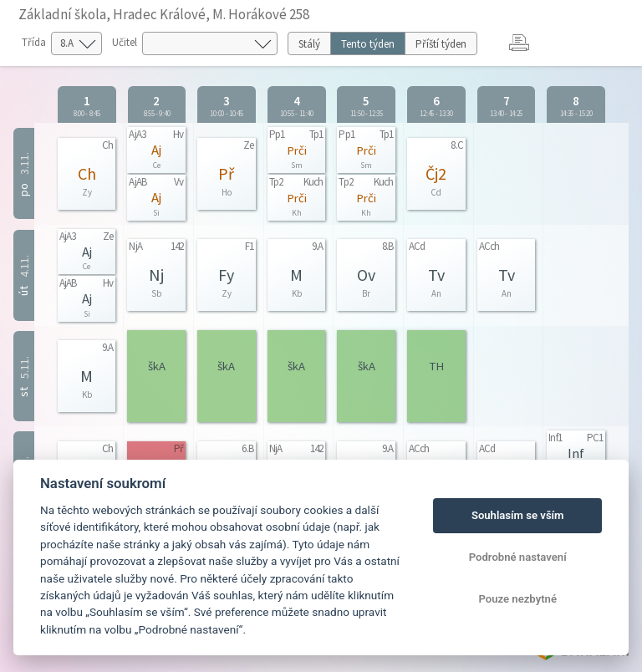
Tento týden (368, 44)
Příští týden (441, 44)
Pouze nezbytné (517, 599)
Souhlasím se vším (518, 515)
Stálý (309, 44)
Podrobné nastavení (518, 557)
